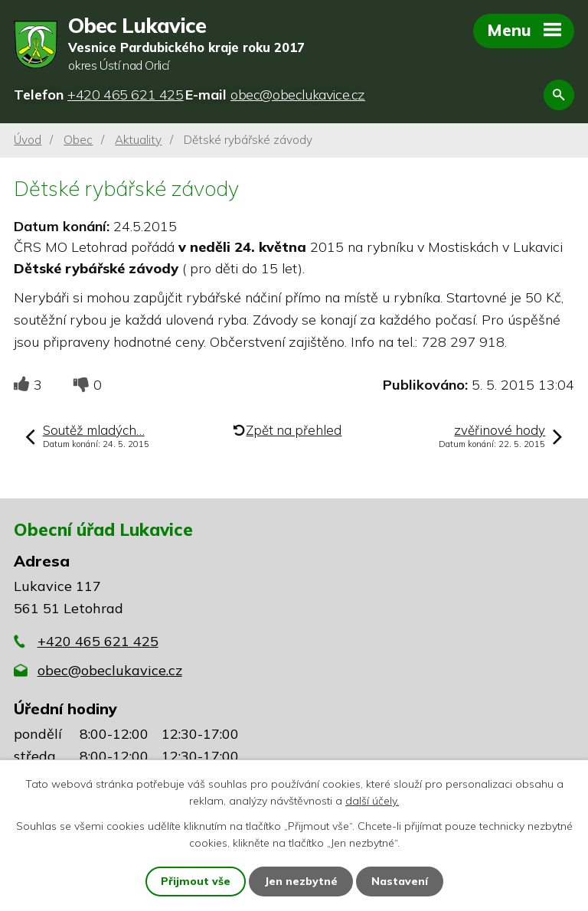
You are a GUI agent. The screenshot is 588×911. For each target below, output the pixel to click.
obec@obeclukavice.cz (110, 670)
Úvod (28, 140)
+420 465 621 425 (98, 641)
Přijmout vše (196, 881)
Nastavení (400, 881)
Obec (78, 140)
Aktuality (138, 140)
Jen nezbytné (301, 881)
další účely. (372, 801)
